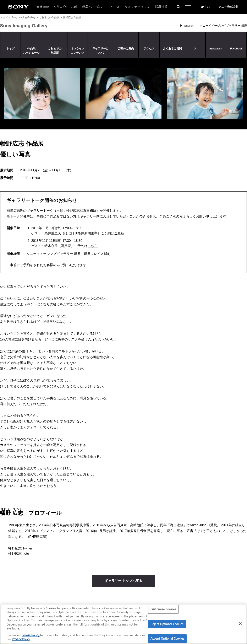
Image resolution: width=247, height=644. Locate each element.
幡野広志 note (19, 554)
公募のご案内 (126, 49)
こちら (119, 233)
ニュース (113, 7)
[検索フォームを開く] (178, 7)
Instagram (216, 49)
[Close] (240, 624)
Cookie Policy (31, 635)
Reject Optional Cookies (167, 624)
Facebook (236, 49)
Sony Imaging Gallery (23, 17)
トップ (4, 17)
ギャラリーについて (100, 51)
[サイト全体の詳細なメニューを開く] (188, 7)
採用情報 (161, 7)
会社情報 (43, 7)
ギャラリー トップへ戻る (124, 581)
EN (209, 7)
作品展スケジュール (31, 51)
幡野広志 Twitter (20, 548)
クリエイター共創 (66, 7)
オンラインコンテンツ (78, 51)
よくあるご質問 (172, 49)
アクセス (149, 49)
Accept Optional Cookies (167, 638)
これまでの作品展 (49, 17)
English (189, 26)
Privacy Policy (21, 639)
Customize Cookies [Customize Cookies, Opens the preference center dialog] (163, 609)
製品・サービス (92, 7)
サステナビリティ (138, 7)
